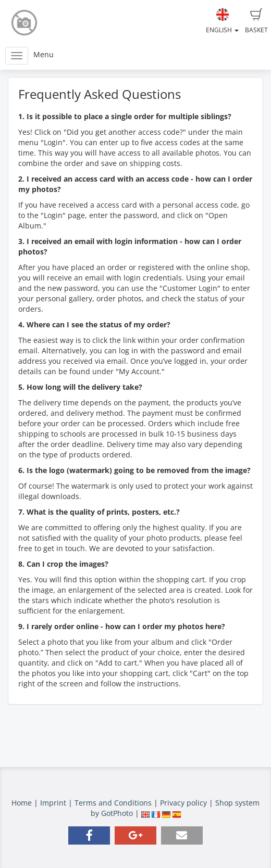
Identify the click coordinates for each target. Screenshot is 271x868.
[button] (89, 835)
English (222, 21)
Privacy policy (183, 803)
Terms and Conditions (113, 803)
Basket (256, 21)
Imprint (53, 803)
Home (22, 803)
